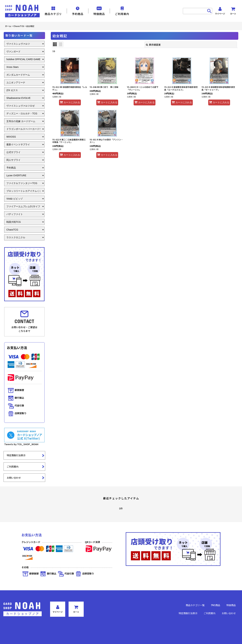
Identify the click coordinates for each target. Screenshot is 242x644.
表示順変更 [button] (153, 45)
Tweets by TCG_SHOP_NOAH (21, 444)
